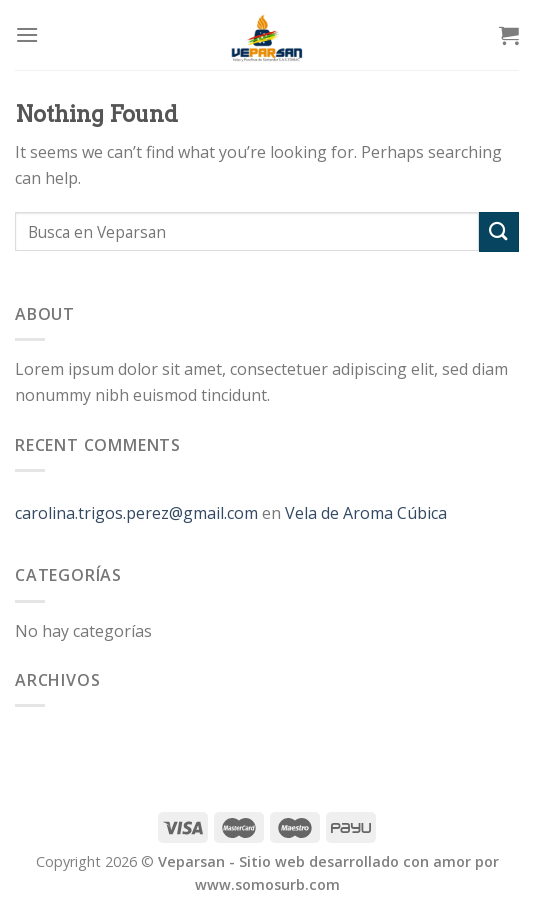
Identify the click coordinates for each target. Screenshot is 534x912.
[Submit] (499, 231)
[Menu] (27, 34)
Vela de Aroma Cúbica (366, 513)
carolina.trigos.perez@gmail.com (136, 513)
